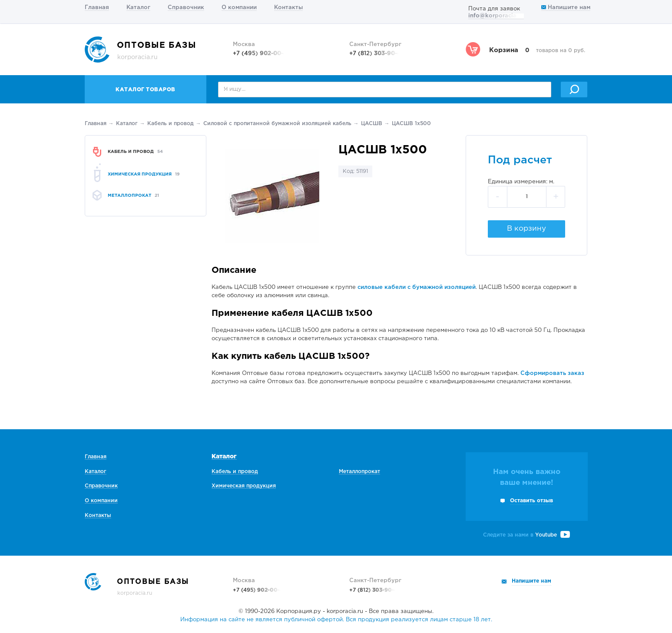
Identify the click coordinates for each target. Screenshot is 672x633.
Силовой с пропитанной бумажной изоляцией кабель (277, 124)
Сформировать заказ (552, 373)
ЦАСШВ (372, 124)
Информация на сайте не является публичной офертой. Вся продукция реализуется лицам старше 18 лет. (336, 620)
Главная (97, 8)
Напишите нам (566, 8)
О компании (239, 8)
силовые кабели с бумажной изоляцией (417, 287)
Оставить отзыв (531, 501)
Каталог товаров (146, 90)
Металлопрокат (359, 472)
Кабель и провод (170, 124)
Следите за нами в (526, 535)
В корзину (526, 229)
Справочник (186, 8)
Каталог (138, 8)
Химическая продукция (244, 486)
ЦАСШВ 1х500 (411, 124)
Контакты (288, 8)
